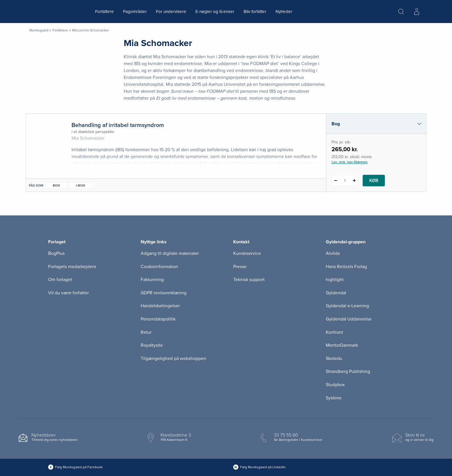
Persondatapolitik (158, 319)
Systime (334, 398)
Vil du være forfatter (68, 293)
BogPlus (56, 253)
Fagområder (135, 12)
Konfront (334, 332)
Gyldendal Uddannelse (349, 319)
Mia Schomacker (88, 138)
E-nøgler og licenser (215, 12)
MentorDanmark (342, 345)
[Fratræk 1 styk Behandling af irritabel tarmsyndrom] (335, 181)
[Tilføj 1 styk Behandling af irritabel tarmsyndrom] (354, 181)
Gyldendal (336, 293)
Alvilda (333, 253)
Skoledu (334, 359)
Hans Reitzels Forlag (346, 267)
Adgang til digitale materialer (170, 253)
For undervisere (171, 12)
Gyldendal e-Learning (347, 306)
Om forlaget (60, 280)
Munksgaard (39, 30)
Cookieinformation (159, 267)
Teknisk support (249, 280)
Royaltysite (152, 345)
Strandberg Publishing (348, 371)
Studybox (335, 385)
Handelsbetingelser (160, 306)
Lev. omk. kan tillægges (350, 162)
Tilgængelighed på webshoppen (173, 359)
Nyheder (284, 12)
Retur (146, 332)
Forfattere (104, 12)
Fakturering (152, 280)
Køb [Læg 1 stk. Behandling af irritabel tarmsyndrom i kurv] (374, 181)
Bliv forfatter (255, 12)
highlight (335, 280)
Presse (240, 267)
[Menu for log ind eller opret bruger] (417, 12)
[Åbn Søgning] (401, 12)
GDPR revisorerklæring (164, 293)
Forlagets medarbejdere (72, 267)
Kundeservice (247, 253)
